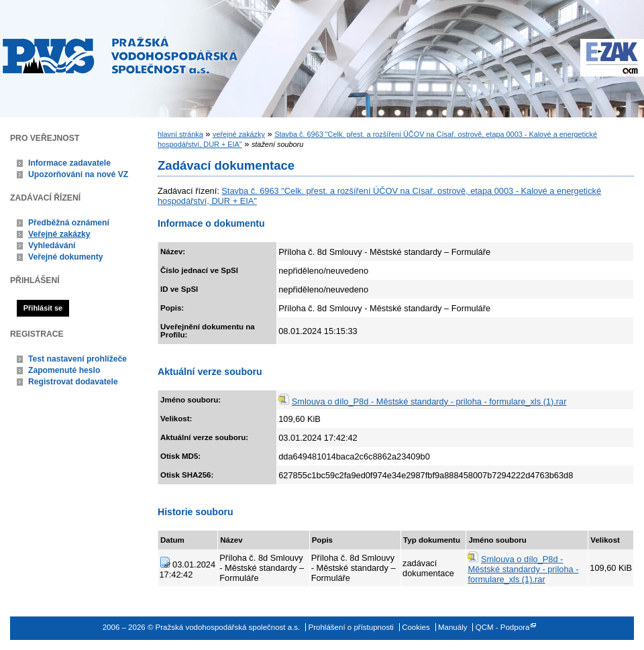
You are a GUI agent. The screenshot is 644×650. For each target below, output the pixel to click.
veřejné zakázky (239, 134)
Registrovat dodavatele (73, 382)
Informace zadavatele (69, 163)
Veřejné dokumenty (65, 257)
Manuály (453, 627)
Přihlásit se (43, 308)
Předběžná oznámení (69, 223)
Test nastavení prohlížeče (77, 359)
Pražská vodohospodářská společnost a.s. (120, 55)
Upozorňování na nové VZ (78, 174)
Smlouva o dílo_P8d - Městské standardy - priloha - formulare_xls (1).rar (429, 401)
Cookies (416, 627)
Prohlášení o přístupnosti (351, 627)
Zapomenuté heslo (64, 370)
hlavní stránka (180, 134)
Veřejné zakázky (59, 234)
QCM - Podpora (503, 627)
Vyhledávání (52, 246)
